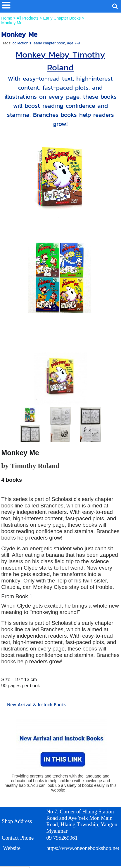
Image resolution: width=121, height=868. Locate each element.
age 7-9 (73, 43)
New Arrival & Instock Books (36, 705)
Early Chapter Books (62, 18)
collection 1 (22, 43)
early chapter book (49, 43)
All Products (28, 18)
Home (7, 18)
